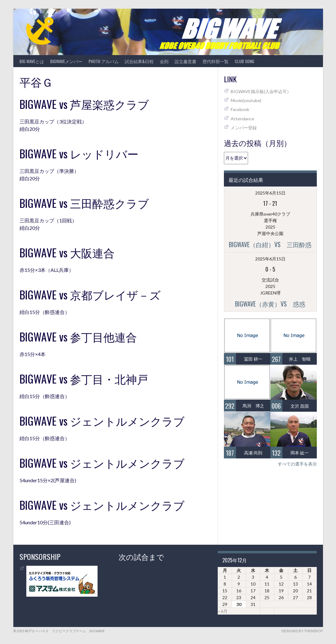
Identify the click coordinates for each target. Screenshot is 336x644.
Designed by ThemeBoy (302, 631)
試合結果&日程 (139, 61)
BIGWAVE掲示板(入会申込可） (261, 91)
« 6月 (223, 611)
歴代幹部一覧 (216, 61)
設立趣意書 (185, 61)
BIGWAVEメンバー (66, 61)
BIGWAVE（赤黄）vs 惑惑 (270, 304)
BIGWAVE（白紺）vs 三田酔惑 (270, 244)
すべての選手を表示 (297, 464)
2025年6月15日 (270, 193)
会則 (164, 61)
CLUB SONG (244, 61)
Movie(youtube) (246, 100)
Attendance (242, 119)
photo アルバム (104, 61)
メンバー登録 (244, 128)
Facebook (240, 109)
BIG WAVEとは (32, 61)
